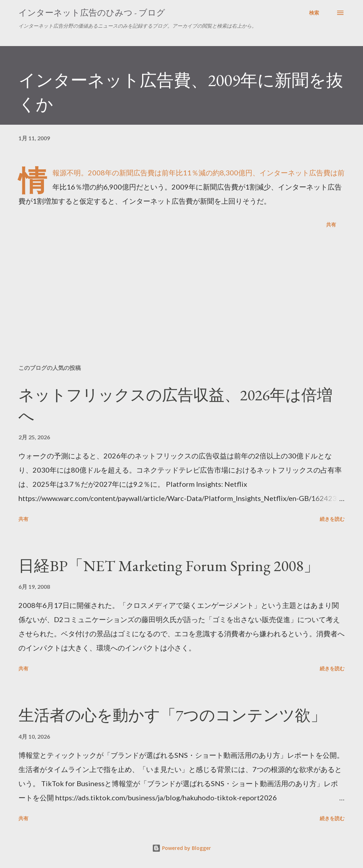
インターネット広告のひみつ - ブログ (92, 13)
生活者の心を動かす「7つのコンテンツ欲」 (172, 715)
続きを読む (332, 519)
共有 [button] (331, 224)
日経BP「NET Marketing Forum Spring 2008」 (169, 566)
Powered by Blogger (181, 848)
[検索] (314, 13)
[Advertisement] (181, 303)
